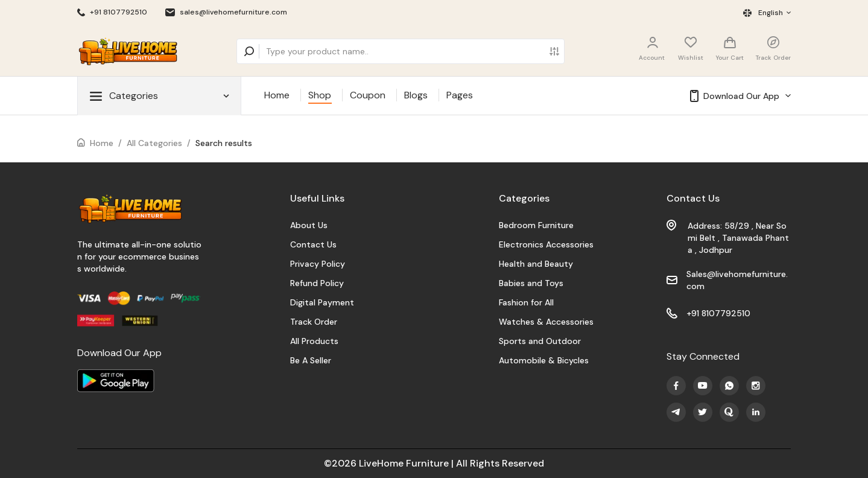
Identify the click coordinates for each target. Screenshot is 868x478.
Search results (224, 143)
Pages (460, 95)
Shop (320, 95)
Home (277, 95)
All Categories (154, 143)
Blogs (416, 95)
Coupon (368, 95)
